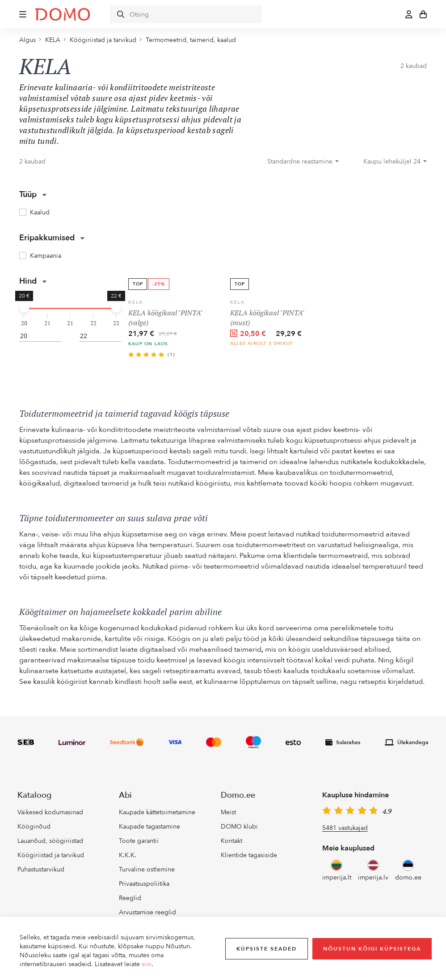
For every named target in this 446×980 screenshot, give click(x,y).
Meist (228, 812)
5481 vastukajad (345, 828)
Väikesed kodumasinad (50, 812)
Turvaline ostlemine (147, 869)
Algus (27, 40)
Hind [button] (33, 281)
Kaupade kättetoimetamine (157, 812)
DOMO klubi (239, 827)
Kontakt (231, 841)
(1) (171, 355)
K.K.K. (128, 855)
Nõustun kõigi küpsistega (372, 949)
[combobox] (303, 162)
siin (147, 964)
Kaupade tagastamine (149, 827)
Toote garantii (139, 841)
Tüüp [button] (33, 195)
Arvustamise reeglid (147, 912)
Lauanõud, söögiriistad (50, 841)
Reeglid (130, 898)
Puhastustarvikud (41, 869)
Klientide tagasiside (249, 855)
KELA (53, 40)
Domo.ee (238, 795)
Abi (125, 795)
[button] (23, 14)
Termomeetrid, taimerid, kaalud (191, 40)
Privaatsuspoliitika (144, 884)
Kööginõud (34, 827)
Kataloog (34, 795)
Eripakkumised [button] (52, 238)
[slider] (24, 308)
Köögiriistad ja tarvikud (103, 40)
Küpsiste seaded (267, 949)
